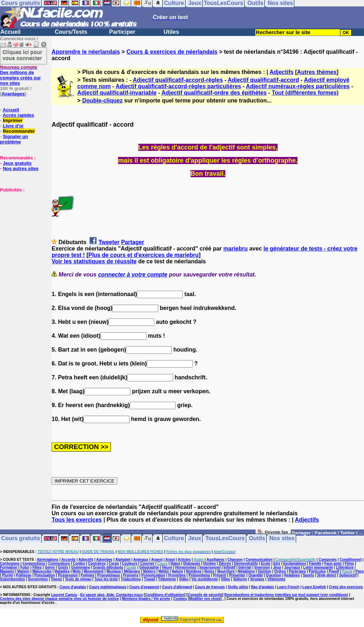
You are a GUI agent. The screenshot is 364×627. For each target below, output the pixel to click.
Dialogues (192, 563)
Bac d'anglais (263, 587)
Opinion (264, 571)
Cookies (180, 599)
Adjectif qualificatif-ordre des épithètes (214, 93)
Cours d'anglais (73, 587)
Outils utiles (238, 587)
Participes (297, 571)
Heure (167, 567)
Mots (77, 571)
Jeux (194, 539)
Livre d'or (13, 126)
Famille (315, 563)
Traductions (131, 579)
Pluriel (8, 575)
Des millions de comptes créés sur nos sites (20, 75)
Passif (334, 571)
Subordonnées (12, 579)
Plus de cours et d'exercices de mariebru (143, 255)
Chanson (235, 560)
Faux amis (333, 563)
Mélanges (132, 571)
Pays (360, 571)
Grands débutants (108, 567)
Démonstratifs (246, 563)
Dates (175, 563)
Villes (225, 579)
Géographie (149, 567)
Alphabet (123, 560)
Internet (245, 567)
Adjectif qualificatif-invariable (117, 93)
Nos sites (282, 539)
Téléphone (167, 579)
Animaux (141, 560)
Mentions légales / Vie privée (146, 599)
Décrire (225, 563)
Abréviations (48, 560)
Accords (68, 560)
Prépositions (199, 575)
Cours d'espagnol (144, 587)
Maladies (62, 571)
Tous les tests (106, 579)
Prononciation (153, 575)
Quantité (256, 575)
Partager (133, 242)
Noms (209, 571)
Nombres (194, 571)
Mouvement (94, 571)
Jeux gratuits (17, 163)
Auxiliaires (216, 560)
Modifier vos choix (205, 599)
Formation (9, 567)
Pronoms (131, 575)
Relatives (292, 575)
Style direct (327, 575)
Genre (50, 567)
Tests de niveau (78, 579)
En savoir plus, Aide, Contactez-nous (112, 595)
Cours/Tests (71, 32)
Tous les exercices (77, 520)
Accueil (10, 32)
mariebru (235, 249)
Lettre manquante (318, 567)
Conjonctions (34, 563)
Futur (25, 567)
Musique (114, 571)
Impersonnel (210, 567)
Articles (184, 560)
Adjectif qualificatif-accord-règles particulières (178, 86)
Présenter (237, 575)
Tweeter (109, 242)
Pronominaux (109, 575)
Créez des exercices (346, 587)
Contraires (97, 563)
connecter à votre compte (133, 275)
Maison (23, 571)
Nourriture (226, 571)
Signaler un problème (14, 139)
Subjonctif (348, 575)
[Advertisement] (21, 228)
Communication (259, 560)
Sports (309, 575)
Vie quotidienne (205, 579)
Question (274, 575)
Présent (220, 575)
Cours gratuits (20, 539)
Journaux (292, 567)
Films (349, 563)
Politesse (24, 575)
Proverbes (177, 575)
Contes (79, 563)
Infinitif (229, 567)
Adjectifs (282, 72)
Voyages (257, 579)
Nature (177, 571)
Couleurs (130, 563)
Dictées (210, 563)
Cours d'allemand (177, 587)
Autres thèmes (317, 72)
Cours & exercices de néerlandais (172, 52)
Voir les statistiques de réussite (94, 261)
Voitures (240, 579)
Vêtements (276, 579)
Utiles (171, 32)
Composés (328, 560)
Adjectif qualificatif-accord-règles (178, 80)
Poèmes (87, 575)
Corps (114, 563)
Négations (246, 571)
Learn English (314, 587)
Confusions (10, 563)
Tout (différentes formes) (305, 93)
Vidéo (184, 579)
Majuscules (42, 571)
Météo (164, 571)
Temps (57, 579)
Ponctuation (45, 575)
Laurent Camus (64, 595)
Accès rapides (18, 115)
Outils (257, 539)
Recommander (19, 131)
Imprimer (13, 120)
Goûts (63, 567)
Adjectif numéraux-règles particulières (298, 86)
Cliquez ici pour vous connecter (22, 55)
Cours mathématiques (108, 587)
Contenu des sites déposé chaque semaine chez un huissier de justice (60, 599)
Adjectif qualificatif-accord (263, 80)
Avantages (13, 94)
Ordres (280, 571)
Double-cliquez (102, 101)
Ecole (266, 563)
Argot (170, 560)
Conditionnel (351, 560)
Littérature (345, 567)
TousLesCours (225, 539)
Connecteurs (59, 563)
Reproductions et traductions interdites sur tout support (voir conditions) (286, 595)
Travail (150, 579)
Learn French (288, 587)
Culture (174, 539)
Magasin (7, 571)
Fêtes (37, 567)
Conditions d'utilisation (165, 595)
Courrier (147, 563)
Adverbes (105, 560)
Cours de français (210, 587)
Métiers (149, 571)
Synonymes (38, 579)
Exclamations (295, 563)
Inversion (262, 567)
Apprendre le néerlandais (86, 52)
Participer (122, 32)
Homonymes (186, 567)
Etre (277, 563)
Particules (317, 571)
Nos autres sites (21, 168)
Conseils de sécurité (205, 595)
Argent (157, 560)
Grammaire (81, 567)
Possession (68, 575)
